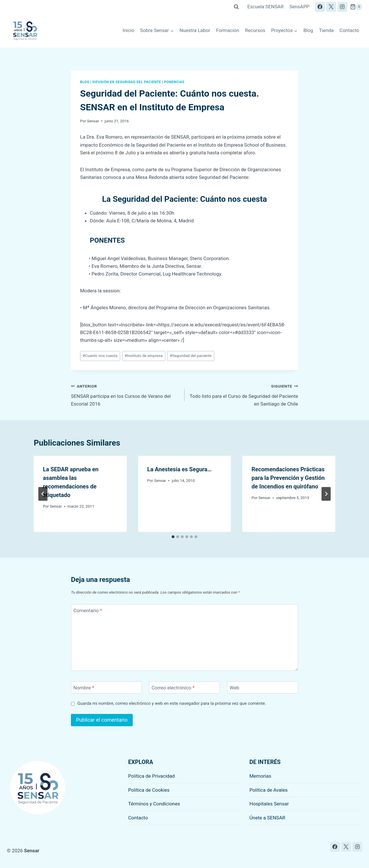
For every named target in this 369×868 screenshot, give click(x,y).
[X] (331, 7)
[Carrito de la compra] (356, 7)
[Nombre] (106, 688)
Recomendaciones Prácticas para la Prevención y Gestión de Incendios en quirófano (288, 478)
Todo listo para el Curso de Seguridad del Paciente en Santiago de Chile (244, 394)
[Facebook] (320, 7)
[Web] (263, 688)
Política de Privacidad (151, 776)
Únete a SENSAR (267, 818)
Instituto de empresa (144, 356)
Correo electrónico (173, 688)
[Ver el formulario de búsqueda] (236, 7)
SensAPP (299, 7)
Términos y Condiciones (154, 804)
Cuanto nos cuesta (100, 356)
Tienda (326, 30)
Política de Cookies (149, 790)
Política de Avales (269, 790)
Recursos (255, 30)
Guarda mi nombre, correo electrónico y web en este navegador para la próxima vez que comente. (172, 703)
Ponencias (174, 82)
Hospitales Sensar (269, 804)
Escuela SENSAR (266, 7)
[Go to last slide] (43, 494)
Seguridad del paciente (191, 356)
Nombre (84, 688)
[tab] (173, 537)
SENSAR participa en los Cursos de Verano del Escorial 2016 (125, 394)
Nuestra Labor (195, 30)
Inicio (129, 30)
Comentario (88, 610)
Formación (228, 30)
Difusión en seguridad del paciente (127, 82)
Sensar (93, 121)
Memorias (260, 776)
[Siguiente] (326, 494)
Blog (308, 30)
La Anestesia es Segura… (179, 469)
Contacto (349, 30)
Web (234, 688)
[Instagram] (342, 7)
